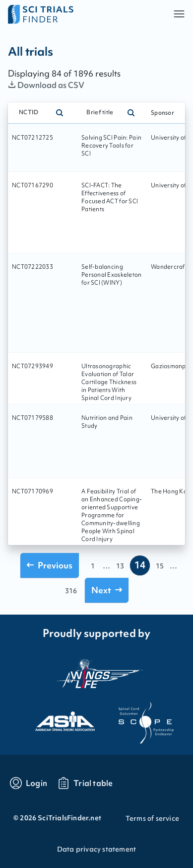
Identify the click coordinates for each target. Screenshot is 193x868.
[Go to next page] (107, 590)
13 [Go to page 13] (120, 566)
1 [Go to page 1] (93, 566)
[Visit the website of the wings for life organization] (97, 673)
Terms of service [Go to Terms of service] (152, 818)
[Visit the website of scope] (137, 718)
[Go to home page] (52, 14)
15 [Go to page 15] (160, 566)
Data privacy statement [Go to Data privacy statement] (96, 849)
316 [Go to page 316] (71, 591)
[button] (179, 14)
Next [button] (107, 590)
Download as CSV (46, 85)
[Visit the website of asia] (56, 718)
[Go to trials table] (85, 783)
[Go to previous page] (50, 565)
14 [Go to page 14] (140, 565)
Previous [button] (50, 565)
